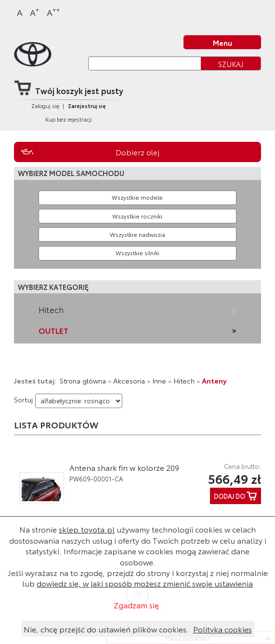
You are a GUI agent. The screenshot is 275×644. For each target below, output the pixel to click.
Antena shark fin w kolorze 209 (124, 467)
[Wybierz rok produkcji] (137, 216)
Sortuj (23, 399)
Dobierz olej (137, 152)
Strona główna (83, 380)
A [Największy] (53, 12)
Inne (159, 380)
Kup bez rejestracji (69, 119)
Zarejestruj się (87, 106)
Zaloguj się (45, 106)
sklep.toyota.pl (87, 529)
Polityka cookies (223, 629)
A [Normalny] (20, 12)
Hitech (51, 309)
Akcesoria (129, 380)
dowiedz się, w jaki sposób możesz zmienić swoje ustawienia (145, 583)
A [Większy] (35, 12)
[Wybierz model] (137, 198)
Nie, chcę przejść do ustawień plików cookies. (106, 629)
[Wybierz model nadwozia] (137, 234)
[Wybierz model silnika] (137, 253)
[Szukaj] (144, 63)
